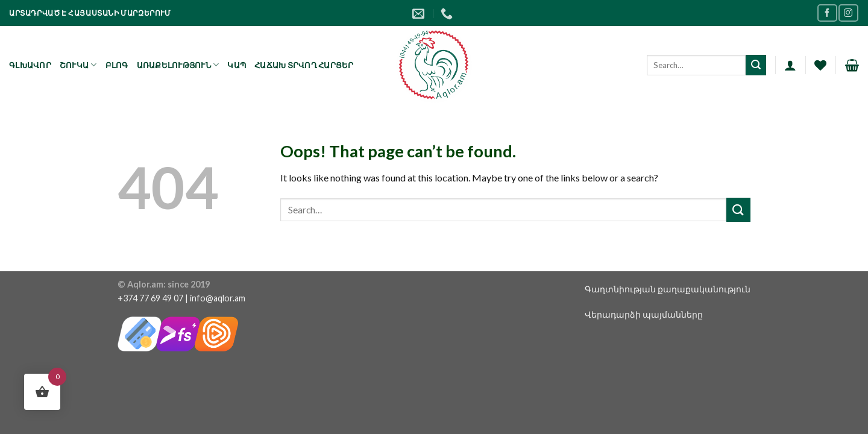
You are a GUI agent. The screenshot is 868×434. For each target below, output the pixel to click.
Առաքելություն (178, 65)
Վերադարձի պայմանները (644, 314)
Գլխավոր (30, 65)
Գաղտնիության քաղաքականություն (668, 289)
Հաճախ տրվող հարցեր (304, 65)
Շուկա (78, 65)
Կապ (237, 65)
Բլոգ (117, 65)
